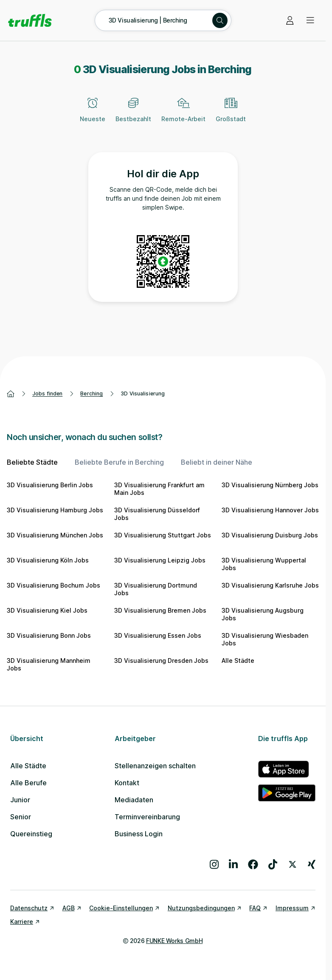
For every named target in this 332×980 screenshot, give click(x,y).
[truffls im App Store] (287, 769)
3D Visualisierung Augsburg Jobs (263, 614)
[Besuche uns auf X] (293, 864)
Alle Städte (238, 660)
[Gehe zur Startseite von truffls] (30, 20)
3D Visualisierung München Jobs (55, 535)
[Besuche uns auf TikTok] (273, 864)
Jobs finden (47, 393)
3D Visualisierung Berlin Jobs (50, 485)
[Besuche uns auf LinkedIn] (233, 864)
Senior (21, 817)
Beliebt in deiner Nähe (217, 462)
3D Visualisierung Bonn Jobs (49, 635)
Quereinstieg (31, 834)
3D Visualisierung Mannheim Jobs (49, 664)
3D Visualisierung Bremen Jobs (160, 610)
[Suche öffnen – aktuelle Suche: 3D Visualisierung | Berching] (163, 20)
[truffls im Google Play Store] (287, 793)
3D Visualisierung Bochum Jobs (53, 585)
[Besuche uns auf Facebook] (253, 864)
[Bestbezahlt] (133, 115)
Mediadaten (134, 800)
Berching (91, 393)
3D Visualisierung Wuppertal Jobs (264, 564)
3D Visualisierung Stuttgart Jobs (163, 535)
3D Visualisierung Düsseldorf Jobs (157, 514)
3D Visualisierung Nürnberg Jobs (270, 485)
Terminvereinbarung (147, 817)
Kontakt (127, 783)
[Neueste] (93, 115)
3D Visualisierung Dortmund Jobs (156, 589)
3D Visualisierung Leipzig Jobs (160, 560)
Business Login (139, 834)
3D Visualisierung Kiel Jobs (47, 610)
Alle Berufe (28, 783)
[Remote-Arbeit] (183, 115)
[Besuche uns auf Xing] (312, 864)
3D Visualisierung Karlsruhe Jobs (270, 585)
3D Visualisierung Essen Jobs (158, 635)
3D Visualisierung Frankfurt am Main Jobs (159, 489)
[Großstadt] (231, 115)
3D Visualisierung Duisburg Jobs (270, 535)
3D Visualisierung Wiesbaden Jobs (265, 639)
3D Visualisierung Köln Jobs (48, 560)
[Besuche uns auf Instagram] (214, 864)
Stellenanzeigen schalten (155, 766)
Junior (20, 800)
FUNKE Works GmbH (174, 941)
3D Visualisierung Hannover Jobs (270, 510)
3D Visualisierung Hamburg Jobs (55, 510)
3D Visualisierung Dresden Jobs (161, 660)
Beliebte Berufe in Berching (119, 462)
